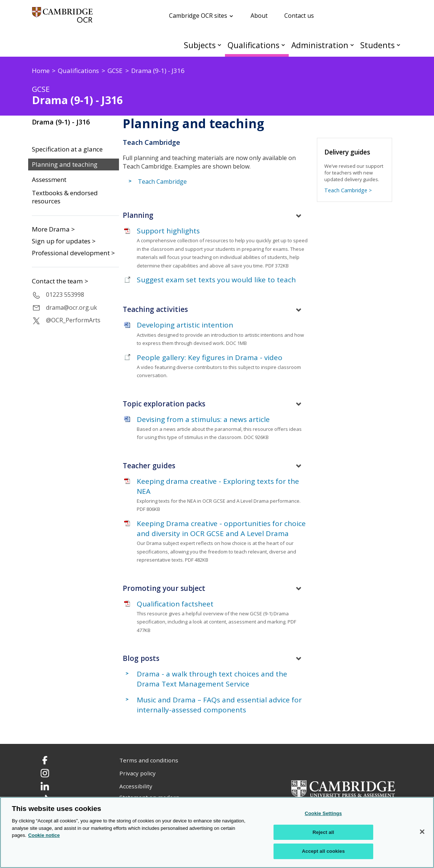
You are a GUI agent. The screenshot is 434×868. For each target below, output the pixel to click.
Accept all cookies (324, 851)
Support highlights (168, 231)
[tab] (217, 216)
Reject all (323, 832)
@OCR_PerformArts (73, 320)
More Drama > (53, 229)
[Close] (422, 832)
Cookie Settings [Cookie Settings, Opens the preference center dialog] (323, 813)
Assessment (49, 180)
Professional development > (73, 253)
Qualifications (254, 45)
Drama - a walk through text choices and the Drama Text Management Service (212, 679)
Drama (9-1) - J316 (61, 122)
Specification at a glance (67, 149)
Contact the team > (60, 281)
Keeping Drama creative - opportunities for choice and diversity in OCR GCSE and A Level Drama (221, 528)
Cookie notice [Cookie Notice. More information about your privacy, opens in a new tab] (44, 835)
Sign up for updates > (64, 241)
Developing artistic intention (185, 325)
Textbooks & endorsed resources (65, 197)
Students (377, 45)
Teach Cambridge (162, 182)
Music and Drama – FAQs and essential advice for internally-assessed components (219, 705)
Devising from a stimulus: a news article (203, 419)
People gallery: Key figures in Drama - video (210, 357)
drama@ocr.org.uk (72, 307)
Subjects (200, 45)
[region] (217, 832)
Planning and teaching (65, 164)
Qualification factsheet (175, 604)
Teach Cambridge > (348, 190)
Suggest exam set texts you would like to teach (216, 280)
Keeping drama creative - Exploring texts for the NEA (218, 486)
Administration (320, 45)
